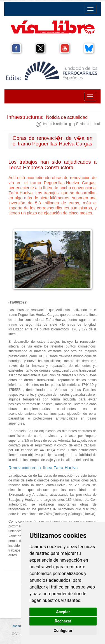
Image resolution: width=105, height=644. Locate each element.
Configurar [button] (63, 631)
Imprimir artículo (51, 124)
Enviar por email (85, 124)
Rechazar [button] (63, 621)
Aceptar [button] (63, 612)
